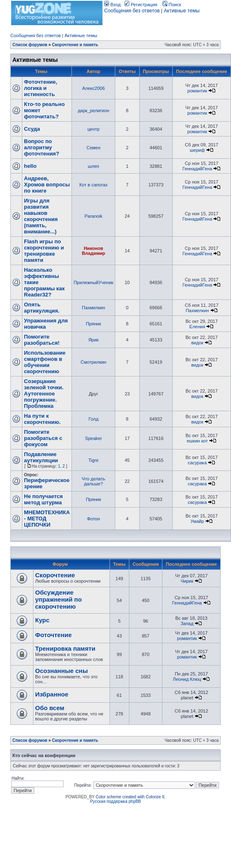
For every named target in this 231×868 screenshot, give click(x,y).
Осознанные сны (62, 671)
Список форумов (30, 45)
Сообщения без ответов (132, 11)
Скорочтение (55, 575)
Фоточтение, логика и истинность (40, 88)
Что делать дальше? (94, 481)
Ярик (94, 340)
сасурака (197, 463)
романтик (197, 91)
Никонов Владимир (93, 251)
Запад (187, 623)
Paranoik (93, 216)
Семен (93, 148)
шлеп (93, 166)
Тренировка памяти (65, 648)
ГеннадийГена (197, 169)
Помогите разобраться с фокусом (43, 438)
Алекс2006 (94, 88)
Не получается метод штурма (43, 499)
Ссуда (32, 129)
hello (30, 166)
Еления (197, 327)
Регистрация (141, 5)
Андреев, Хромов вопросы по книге (47, 185)
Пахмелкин (93, 308)
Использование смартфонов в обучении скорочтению (45, 362)
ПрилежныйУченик (93, 282)
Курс (42, 620)
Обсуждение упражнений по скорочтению (58, 599)
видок (197, 343)
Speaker (94, 438)
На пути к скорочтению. (42, 419)
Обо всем (50, 708)
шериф (197, 150)
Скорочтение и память (75, 45)
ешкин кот (197, 441)
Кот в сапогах (93, 185)
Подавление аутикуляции (41, 457)
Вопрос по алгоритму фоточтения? (42, 147)
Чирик (187, 581)
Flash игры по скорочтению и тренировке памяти (44, 251)
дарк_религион (93, 111)
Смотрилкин (93, 362)
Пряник (94, 324)
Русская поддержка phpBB (115, 801)
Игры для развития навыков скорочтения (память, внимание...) (41, 216)
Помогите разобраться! (42, 340)
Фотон (93, 519)
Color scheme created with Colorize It (130, 797)
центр (93, 129)
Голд (93, 419)
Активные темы (182, 11)
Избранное (52, 694)
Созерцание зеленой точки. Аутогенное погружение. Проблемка (44, 394)
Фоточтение (54, 635)
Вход (112, 5)
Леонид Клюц (187, 679)
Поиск (172, 5)
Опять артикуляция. (42, 308)
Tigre (94, 460)
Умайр (197, 521)
